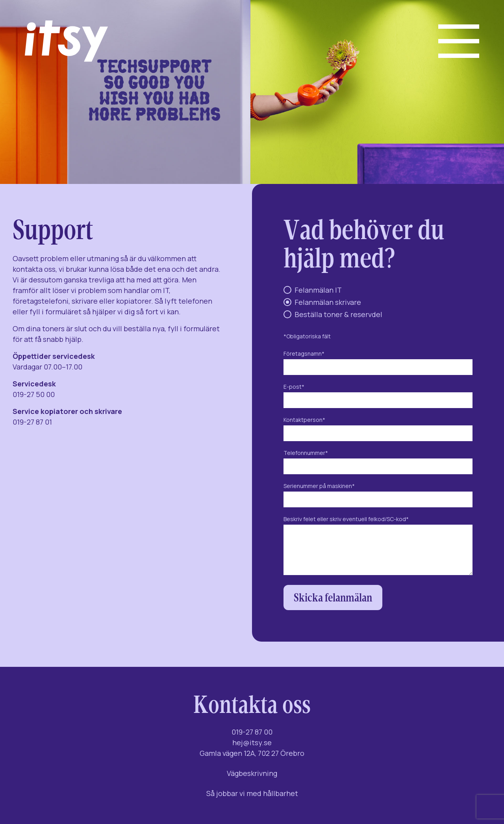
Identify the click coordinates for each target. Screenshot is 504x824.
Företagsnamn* (378, 360)
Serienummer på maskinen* (378, 493)
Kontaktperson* (378, 427)
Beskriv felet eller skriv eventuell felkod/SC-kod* (378, 546)
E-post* (378, 393)
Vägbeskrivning (252, 773)
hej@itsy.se (252, 742)
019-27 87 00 (252, 732)
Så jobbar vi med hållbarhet (252, 793)
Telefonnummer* (378, 460)
